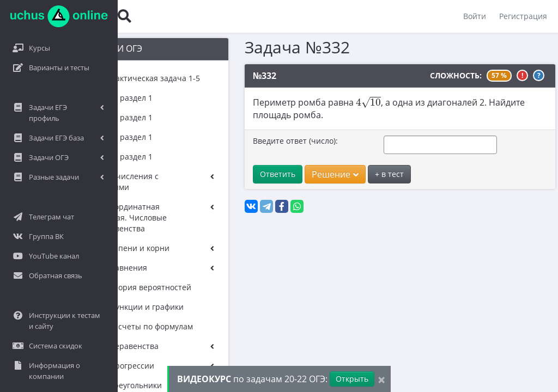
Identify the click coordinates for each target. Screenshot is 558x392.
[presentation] (341, 102)
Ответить (250, 174)
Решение (308, 174)
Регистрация (523, 16)
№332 (237, 76)
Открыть (352, 379)
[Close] (381, 379)
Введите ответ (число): (268, 141)
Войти (475, 16)
